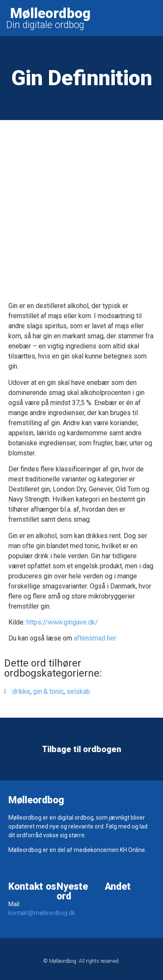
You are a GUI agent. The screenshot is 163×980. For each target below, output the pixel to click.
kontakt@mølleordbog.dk (42, 913)
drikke (21, 691)
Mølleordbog (50, 13)
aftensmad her (95, 638)
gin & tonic (48, 691)
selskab (78, 691)
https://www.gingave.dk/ (62, 622)
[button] (154, 18)
